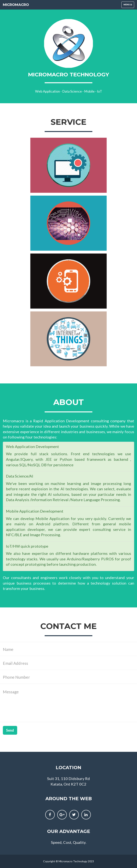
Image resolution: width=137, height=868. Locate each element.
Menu (129, 6)
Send (10, 730)
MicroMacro (16, 5)
